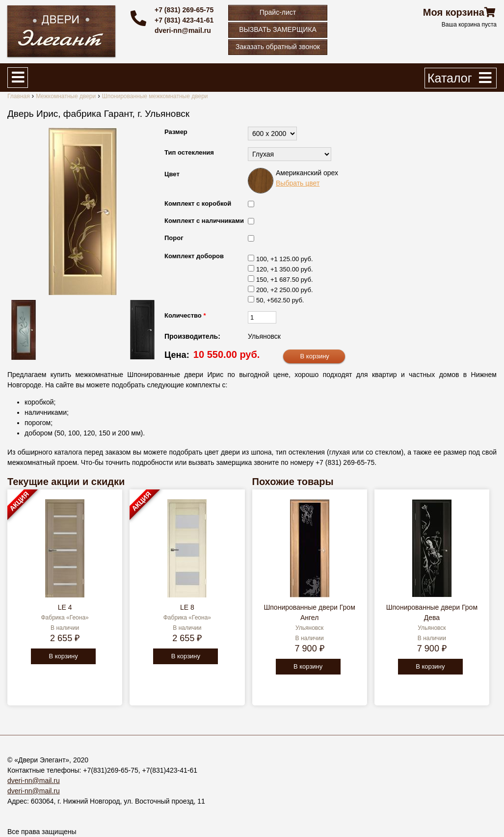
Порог (174, 238)
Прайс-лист (278, 12)
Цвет (172, 174)
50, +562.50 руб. (280, 300)
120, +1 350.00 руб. (285, 269)
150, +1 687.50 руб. (285, 280)
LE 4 (65, 607)
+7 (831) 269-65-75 (184, 10)
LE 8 (187, 607)
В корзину (63, 656)
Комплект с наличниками (204, 221)
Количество (185, 315)
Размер (176, 132)
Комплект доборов (194, 256)
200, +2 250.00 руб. (285, 290)
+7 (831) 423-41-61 (184, 20)
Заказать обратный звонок (278, 47)
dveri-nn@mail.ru (183, 30)
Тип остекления (189, 152)
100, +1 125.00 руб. (285, 259)
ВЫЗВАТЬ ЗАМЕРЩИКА (278, 29)
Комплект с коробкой (198, 203)
